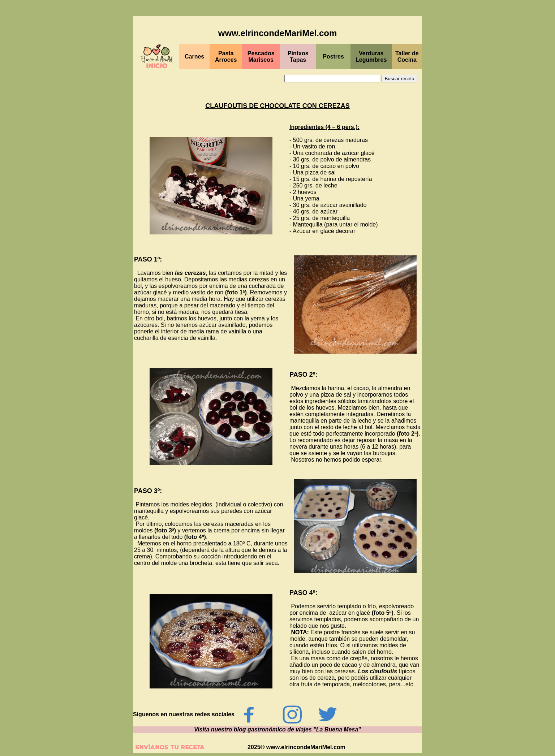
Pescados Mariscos (261, 57)
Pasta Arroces (226, 57)
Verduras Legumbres (371, 57)
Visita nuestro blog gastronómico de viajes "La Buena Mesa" (277, 729)
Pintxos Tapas (298, 57)
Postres (333, 57)
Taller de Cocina (407, 57)
